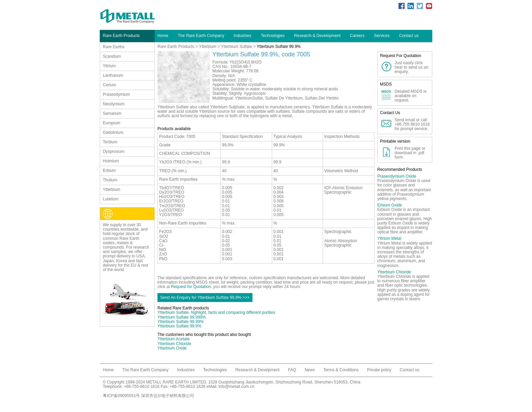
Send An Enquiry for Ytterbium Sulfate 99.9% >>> (205, 298)
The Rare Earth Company (201, 36)
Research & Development (317, 36)
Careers (357, 36)
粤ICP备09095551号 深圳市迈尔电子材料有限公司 (148, 396)
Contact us (409, 36)
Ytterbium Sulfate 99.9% (179, 326)
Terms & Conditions (341, 370)
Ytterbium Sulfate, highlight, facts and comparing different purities (216, 312)
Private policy (379, 370)
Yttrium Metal (389, 238)
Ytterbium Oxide (172, 348)
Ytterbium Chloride (174, 344)
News (310, 370)
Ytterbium (207, 47)
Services (382, 36)
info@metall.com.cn (236, 387)
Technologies (273, 36)
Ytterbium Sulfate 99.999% (182, 317)
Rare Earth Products (176, 47)
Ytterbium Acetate (174, 339)
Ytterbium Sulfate (236, 47)
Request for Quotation (191, 287)
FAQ (292, 370)
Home (163, 36)
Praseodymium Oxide (397, 176)
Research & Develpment (258, 370)
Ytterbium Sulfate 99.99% (180, 322)
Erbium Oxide (390, 205)
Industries (243, 36)
